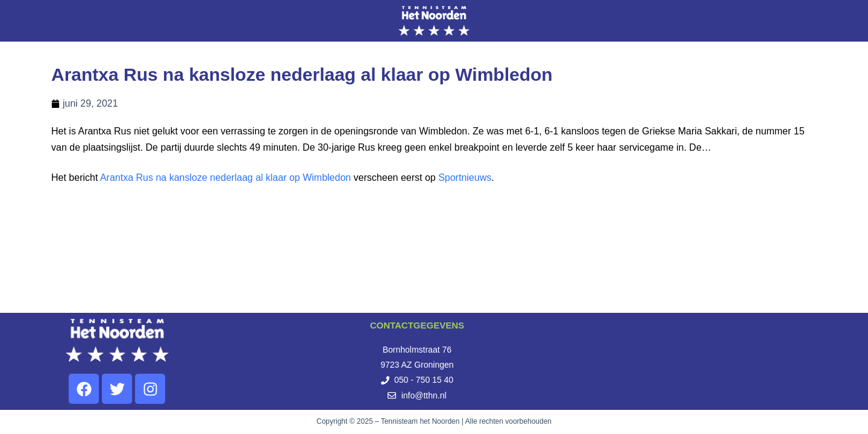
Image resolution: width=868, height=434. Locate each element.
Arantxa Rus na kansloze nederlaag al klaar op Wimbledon (225, 178)
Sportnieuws (465, 178)
